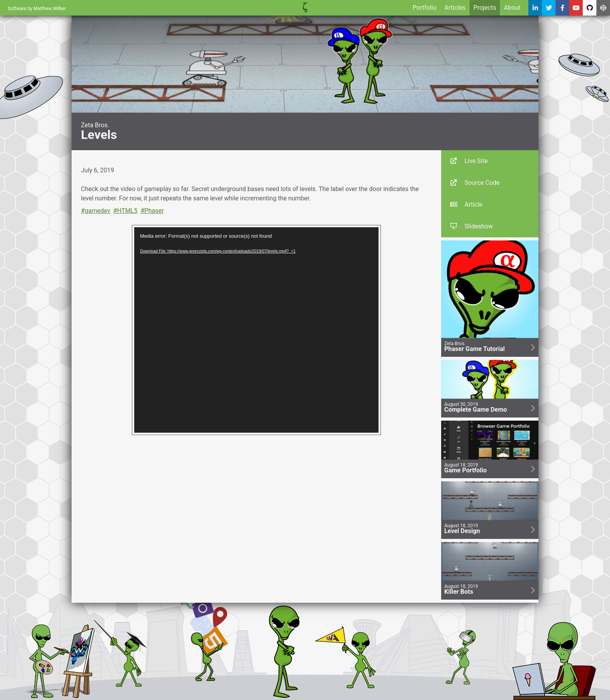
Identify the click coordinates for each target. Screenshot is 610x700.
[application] (256, 330)
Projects (485, 8)
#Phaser (152, 211)
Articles (455, 8)
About (512, 8)
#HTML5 (125, 211)
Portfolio (425, 8)
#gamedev (96, 211)
